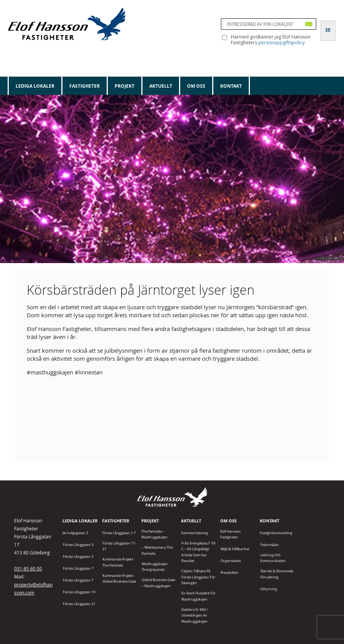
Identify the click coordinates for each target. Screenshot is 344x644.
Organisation (231, 561)
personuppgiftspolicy (282, 43)
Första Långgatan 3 (78, 545)
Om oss (196, 86)
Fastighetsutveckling (276, 533)
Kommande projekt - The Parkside (119, 562)
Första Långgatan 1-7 (119, 533)
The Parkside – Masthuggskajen (154, 534)
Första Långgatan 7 (78, 568)
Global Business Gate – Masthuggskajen (158, 583)
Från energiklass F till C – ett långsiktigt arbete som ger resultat (198, 552)
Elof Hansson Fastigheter (230, 534)
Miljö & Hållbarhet (235, 549)
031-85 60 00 (28, 569)
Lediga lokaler (35, 86)
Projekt (125, 86)
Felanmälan (270, 545)
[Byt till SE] (328, 26)
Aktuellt (161, 86)
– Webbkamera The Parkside (157, 550)
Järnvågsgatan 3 (75, 533)
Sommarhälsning (194, 533)
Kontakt (231, 86)
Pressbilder (230, 573)
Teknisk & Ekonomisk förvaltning (277, 574)
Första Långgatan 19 (79, 592)
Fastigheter (85, 86)
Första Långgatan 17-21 (119, 546)
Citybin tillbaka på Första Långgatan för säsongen (198, 577)
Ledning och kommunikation (273, 558)
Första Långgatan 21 (79, 604)
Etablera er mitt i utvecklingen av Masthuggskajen (194, 615)
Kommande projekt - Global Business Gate (119, 578)
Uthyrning (269, 589)
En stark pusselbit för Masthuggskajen (198, 596)
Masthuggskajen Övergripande (155, 567)
